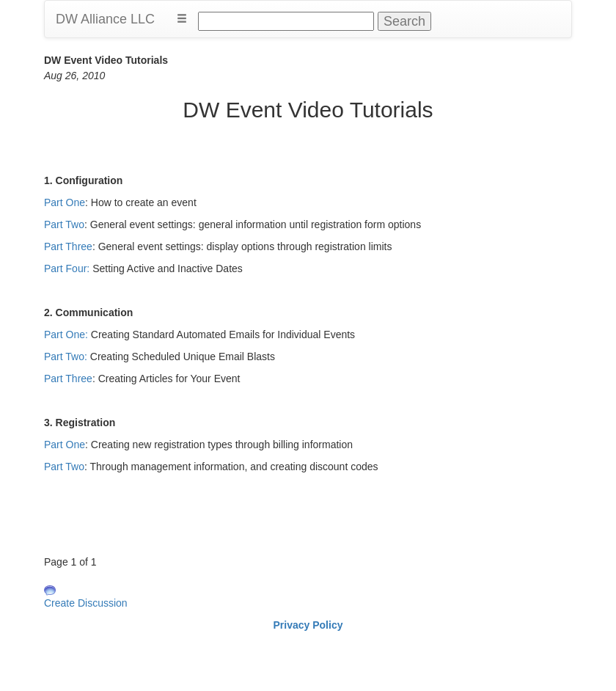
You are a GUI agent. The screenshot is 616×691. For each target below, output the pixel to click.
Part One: (66, 334)
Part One (65, 202)
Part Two (64, 224)
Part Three (68, 246)
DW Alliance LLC (105, 19)
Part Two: (66, 357)
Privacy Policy (308, 625)
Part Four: (67, 268)
